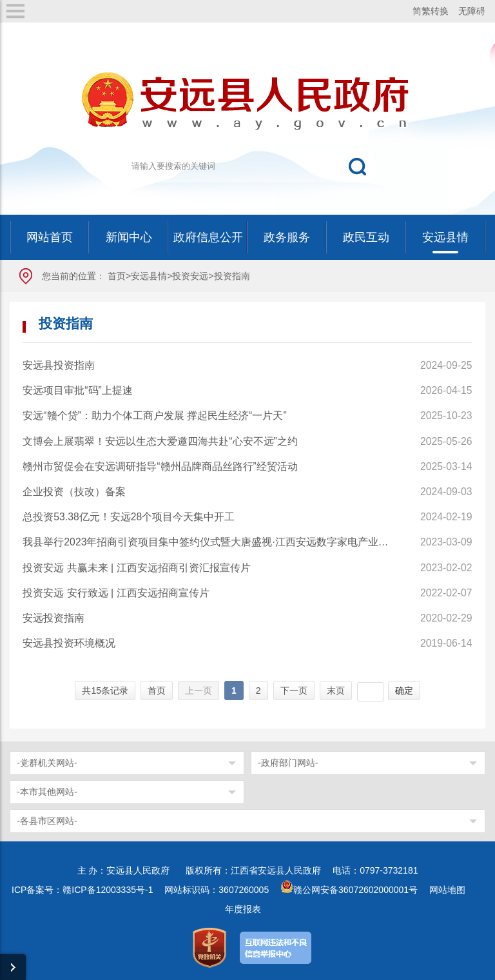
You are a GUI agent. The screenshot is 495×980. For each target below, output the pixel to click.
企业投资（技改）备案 (74, 492)
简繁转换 (431, 11)
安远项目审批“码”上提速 (78, 390)
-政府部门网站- (288, 763)
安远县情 (149, 276)
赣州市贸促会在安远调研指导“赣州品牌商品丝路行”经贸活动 (160, 466)
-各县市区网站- (47, 821)
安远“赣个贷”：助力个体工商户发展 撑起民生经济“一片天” (154, 416)
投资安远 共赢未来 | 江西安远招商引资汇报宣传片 (136, 568)
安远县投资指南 (59, 365)
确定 (404, 691)
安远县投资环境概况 (69, 643)
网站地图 (447, 890)
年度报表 (243, 909)
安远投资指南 (53, 618)
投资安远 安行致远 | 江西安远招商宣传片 (116, 593)
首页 (117, 276)
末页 (336, 691)
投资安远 (190, 276)
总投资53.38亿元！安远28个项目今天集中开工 (129, 517)
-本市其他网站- (47, 792)
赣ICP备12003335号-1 (108, 890)
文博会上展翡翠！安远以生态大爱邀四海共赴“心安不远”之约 (160, 441)
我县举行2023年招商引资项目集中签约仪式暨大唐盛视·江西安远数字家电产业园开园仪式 (207, 542)
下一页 (294, 691)
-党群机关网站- (47, 763)
